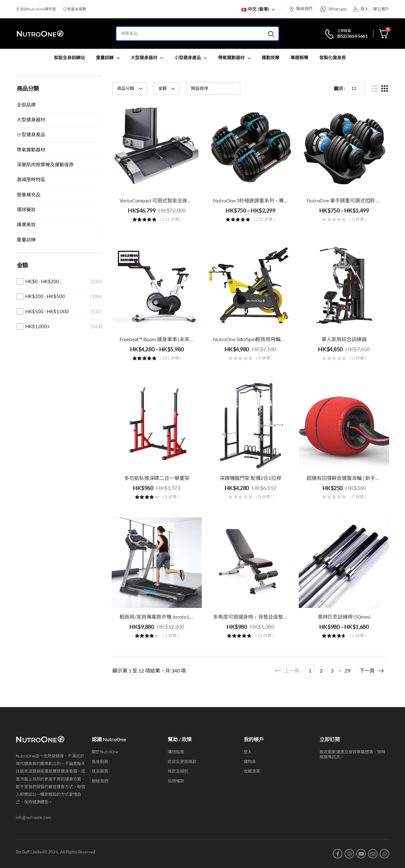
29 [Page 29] (347, 670)
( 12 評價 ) (264, 636)
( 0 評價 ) (358, 220)
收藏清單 (252, 771)
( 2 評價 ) (358, 636)
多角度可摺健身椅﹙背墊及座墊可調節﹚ (258, 617)
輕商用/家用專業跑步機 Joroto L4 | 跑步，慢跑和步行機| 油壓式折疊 (194, 617)
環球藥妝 (26, 209)
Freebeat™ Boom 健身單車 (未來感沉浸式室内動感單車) (181, 339)
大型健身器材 (144, 57)
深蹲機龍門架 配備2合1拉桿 (250, 478)
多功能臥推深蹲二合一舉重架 (157, 478)
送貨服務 (100, 771)
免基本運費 (75, 9)
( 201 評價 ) (171, 358)
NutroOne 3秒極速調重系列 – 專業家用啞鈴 (261, 200)
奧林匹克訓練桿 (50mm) (344, 617)
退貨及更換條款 (182, 762)
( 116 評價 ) (171, 220)
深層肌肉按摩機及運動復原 (45, 164)
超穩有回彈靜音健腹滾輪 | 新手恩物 (346, 478)
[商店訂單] (213, 88)
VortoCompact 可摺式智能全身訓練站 (161, 200)
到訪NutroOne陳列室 (36, 9)
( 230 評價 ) (264, 220)
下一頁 (372, 671)
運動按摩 (271, 57)
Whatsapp (338, 9)
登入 (248, 752)
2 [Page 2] (321, 670)
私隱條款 (176, 781)
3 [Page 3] (332, 670)
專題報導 (299, 57)
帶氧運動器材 (231, 57)
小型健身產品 (188, 57)
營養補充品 (29, 195)
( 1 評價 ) (171, 497)
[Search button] (271, 34)
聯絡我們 (301, 9)
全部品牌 (26, 105)
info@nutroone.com (33, 817)
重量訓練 (105, 57)
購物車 (250, 762)
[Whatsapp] (323, 9)
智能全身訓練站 (69, 57)
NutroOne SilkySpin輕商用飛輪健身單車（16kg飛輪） (272, 339)
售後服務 (100, 762)
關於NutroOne (105, 752)
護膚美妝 (26, 224)
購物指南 (176, 752)
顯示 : (340, 88)
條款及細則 (178, 771)
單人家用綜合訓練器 (344, 339)
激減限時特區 (31, 179)
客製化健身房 (333, 57)
